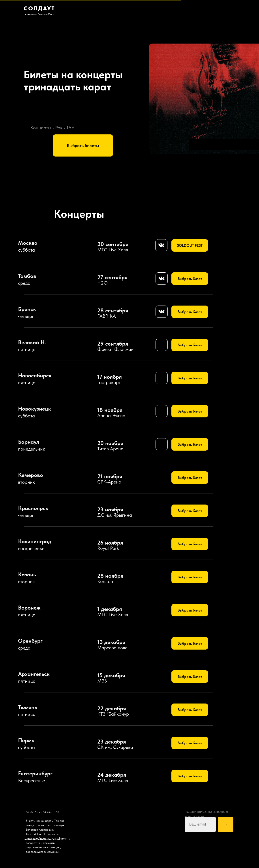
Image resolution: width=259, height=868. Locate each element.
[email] (200, 824)
